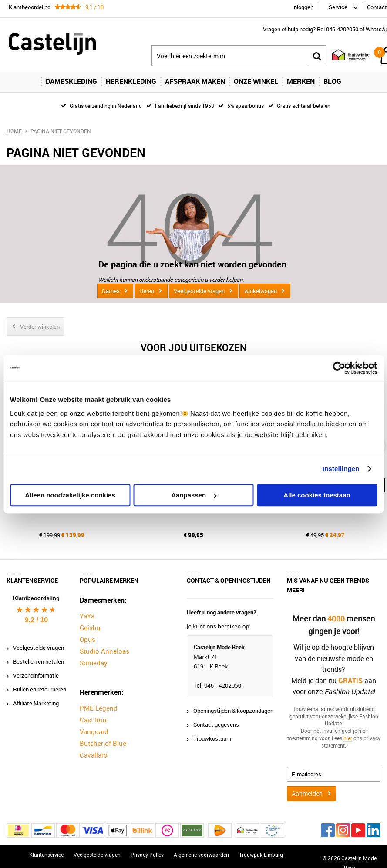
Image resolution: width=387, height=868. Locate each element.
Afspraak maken (195, 81)
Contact (377, 7)
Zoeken (317, 56)
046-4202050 (342, 29)
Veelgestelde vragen (199, 291)
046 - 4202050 (223, 685)
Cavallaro (94, 755)
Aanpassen (194, 495)
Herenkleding (131, 81)
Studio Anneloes (104, 651)
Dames (111, 291)
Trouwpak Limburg (261, 855)
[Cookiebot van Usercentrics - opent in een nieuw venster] (339, 368)
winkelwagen (261, 291)
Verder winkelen (40, 327)
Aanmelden (307, 793)
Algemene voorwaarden (201, 855)
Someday (94, 663)
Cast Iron (93, 720)
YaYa (87, 616)
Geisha (90, 628)
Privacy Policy (147, 855)
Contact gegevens (216, 724)
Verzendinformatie (36, 675)
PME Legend (99, 708)
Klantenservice (46, 855)
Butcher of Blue (103, 743)
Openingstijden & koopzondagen (233, 711)
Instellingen (341, 469)
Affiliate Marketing (36, 703)
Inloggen (303, 7)
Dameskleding (71, 81)
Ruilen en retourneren (40, 689)
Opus (87, 639)
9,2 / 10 (36, 620)
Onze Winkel (256, 81)
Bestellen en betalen (39, 661)
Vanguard (94, 731)
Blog (332, 81)
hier (348, 738)
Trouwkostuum (212, 738)
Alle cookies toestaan (317, 495)
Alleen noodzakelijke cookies (70, 495)
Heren (147, 291)
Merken (301, 81)
